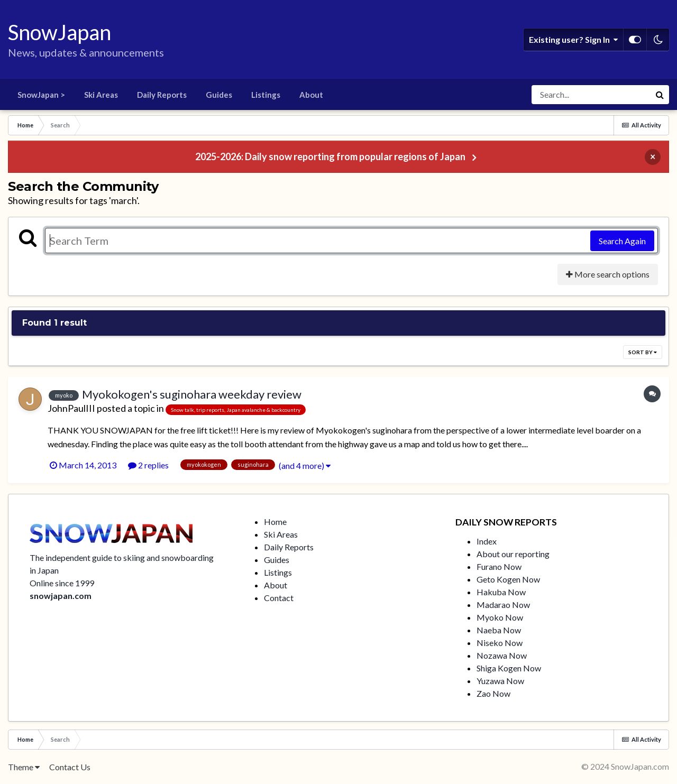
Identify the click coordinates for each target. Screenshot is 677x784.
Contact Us (70, 767)
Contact (279, 598)
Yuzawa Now (500, 681)
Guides (219, 95)
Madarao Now (503, 605)
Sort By (643, 352)
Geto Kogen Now (508, 579)
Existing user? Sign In (573, 40)
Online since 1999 (62, 583)
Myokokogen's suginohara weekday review (192, 394)
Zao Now (493, 693)
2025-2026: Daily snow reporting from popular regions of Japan (330, 156)
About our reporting (513, 554)
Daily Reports (162, 95)
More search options (608, 274)
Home (275, 522)
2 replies (148, 465)
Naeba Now (499, 630)
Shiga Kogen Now (509, 668)
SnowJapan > (41, 95)
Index (487, 541)
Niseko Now (500, 643)
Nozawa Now (502, 655)
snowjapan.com (61, 596)
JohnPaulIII (71, 408)
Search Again (622, 241)
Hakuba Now (501, 592)
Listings (266, 95)
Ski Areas (101, 95)
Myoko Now (500, 617)
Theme (24, 767)
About (311, 95)
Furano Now (499, 566)
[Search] (591, 95)
